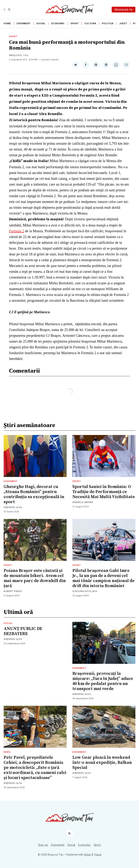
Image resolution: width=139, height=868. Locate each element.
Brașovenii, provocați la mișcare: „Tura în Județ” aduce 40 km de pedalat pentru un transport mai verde (103, 681)
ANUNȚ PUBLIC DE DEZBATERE (23, 631)
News (7, 752)
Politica (108, 23)
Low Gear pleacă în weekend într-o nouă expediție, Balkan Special (102, 763)
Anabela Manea (83, 502)
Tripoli (98, 855)
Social (41, 23)
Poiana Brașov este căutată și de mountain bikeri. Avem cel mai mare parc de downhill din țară (35, 578)
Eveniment (24, 23)
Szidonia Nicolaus (85, 591)
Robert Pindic (13, 591)
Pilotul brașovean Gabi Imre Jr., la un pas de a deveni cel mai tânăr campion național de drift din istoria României (103, 578)
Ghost (87, 855)
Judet (123, 23)
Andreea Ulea (13, 507)
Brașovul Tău (19, 55)
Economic (58, 23)
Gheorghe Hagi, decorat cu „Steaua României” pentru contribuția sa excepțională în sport (34, 494)
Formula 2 (17, 231)
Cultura (90, 23)
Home (7, 23)
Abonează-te (124, 9)
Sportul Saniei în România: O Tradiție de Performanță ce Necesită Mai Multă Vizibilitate (104, 492)
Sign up (43, 845)
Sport (75, 23)
